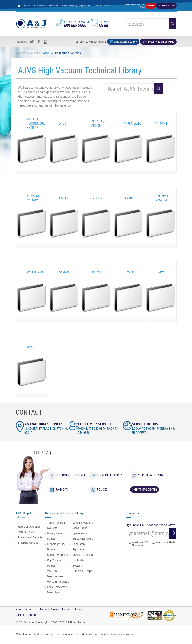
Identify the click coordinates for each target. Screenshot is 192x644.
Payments (62, 489)
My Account (54, 6)
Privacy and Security (30, 537)
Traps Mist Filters (83, 539)
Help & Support (86, 6)
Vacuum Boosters (83, 555)
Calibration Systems (68, 53)
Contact (107, 6)
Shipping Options (28, 543)
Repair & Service (40, 6)
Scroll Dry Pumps (58, 555)
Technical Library (70, 6)
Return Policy (26, 532)
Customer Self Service (71, 475)
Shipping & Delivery (151, 475)
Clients (98, 6)
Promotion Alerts (164, 542)
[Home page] (19, 6)
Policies (102, 489)
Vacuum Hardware (58, 582)
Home (45, 53)
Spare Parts (80, 533)
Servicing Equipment (111, 475)
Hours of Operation (29, 527)
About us (26, 6)
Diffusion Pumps (82, 571)
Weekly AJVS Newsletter (138, 544)
